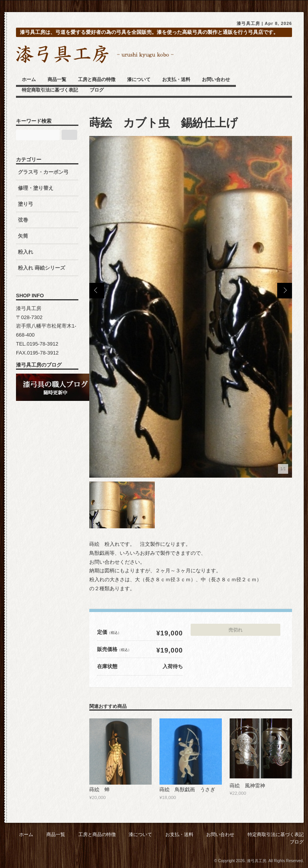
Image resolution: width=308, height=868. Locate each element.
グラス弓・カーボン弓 (43, 172)
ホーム (29, 79)
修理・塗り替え (36, 188)
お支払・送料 (176, 79)
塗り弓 (26, 204)
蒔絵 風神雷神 (247, 786)
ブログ (97, 90)
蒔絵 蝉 (99, 789)
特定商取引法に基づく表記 (50, 90)
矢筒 (23, 236)
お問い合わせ (216, 79)
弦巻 (23, 220)
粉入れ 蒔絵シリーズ (44, 268)
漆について (139, 79)
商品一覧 (57, 79)
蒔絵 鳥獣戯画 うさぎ (187, 789)
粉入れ (26, 252)
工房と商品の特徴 (97, 79)
